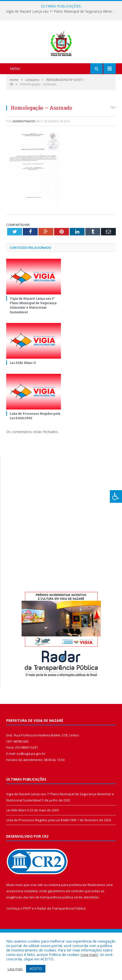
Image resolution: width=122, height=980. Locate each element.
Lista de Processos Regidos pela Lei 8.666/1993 (41, 846)
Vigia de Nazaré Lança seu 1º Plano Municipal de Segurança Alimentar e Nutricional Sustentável (62, 11)
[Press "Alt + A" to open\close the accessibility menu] (116, 496)
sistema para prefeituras (67, 911)
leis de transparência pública (51, 923)
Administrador (24, 147)
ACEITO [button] (36, 968)
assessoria (15, 917)
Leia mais (89, 954)
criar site (36, 911)
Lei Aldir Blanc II (23, 389)
